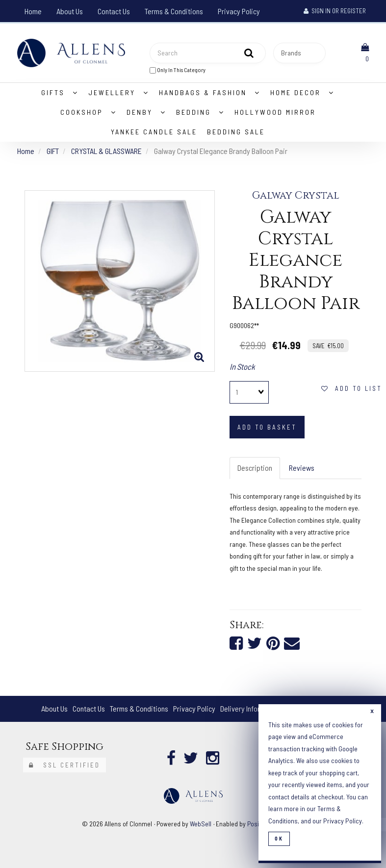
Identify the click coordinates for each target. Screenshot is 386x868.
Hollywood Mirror (275, 112)
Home (33, 11)
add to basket (267, 427)
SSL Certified (64, 765)
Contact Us (114, 11)
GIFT (53, 151)
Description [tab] (255, 468)
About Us (70, 11)
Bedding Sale (236, 132)
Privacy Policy (239, 11)
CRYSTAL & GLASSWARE (106, 151)
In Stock (242, 366)
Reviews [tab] (302, 468)
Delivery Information (251, 708)
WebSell (201, 824)
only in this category (178, 70)
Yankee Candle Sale (154, 132)
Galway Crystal (296, 196)
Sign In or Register (335, 11)
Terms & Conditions (174, 11)
